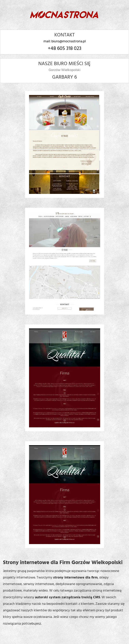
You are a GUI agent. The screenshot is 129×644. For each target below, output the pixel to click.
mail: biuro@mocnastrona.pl (65, 41)
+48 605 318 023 (65, 49)
